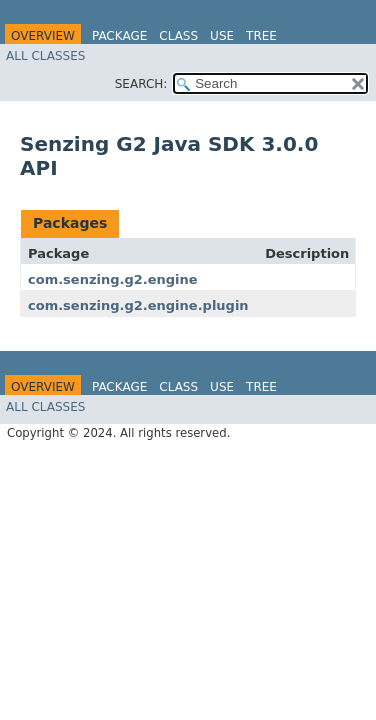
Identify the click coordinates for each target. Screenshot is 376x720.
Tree (261, 36)
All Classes (45, 56)
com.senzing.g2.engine (113, 279)
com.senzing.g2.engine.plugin (138, 305)
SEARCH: (141, 84)
